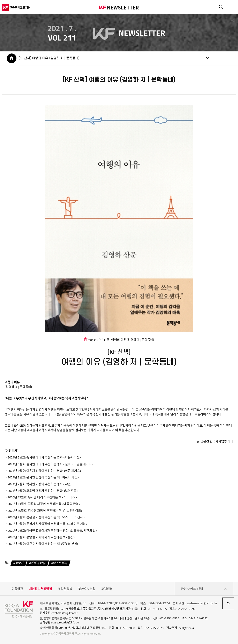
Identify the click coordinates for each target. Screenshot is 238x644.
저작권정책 (65, 589)
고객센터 (107, 589)
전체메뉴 (231, 6)
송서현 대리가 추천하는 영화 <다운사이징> (54, 457)
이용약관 (17, 589)
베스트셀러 (60, 563)
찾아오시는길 (87, 589)
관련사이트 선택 (204, 589)
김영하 (19, 563)
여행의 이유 (38, 563)
